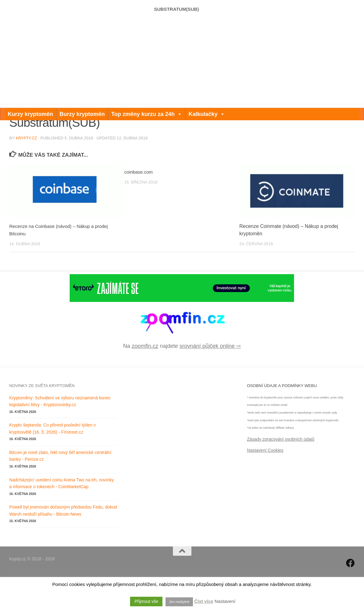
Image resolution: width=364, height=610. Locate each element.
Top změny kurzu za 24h (147, 114)
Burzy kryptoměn (82, 114)
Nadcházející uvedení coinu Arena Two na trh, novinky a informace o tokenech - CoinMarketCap (61, 518)
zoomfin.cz (145, 381)
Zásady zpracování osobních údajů (281, 474)
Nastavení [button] (225, 601)
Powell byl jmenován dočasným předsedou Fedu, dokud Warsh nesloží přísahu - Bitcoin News (63, 545)
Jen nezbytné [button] (179, 602)
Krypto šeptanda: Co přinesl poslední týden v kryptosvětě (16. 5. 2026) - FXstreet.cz (52, 463)
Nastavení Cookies (265, 485)
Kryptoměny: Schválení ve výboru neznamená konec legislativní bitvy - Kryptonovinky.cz (60, 436)
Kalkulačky (207, 114)
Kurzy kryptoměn (30, 114)
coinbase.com (139, 206)
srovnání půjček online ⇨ (210, 381)
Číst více (204, 601)
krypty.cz (27, 173)
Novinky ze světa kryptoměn (42, 420)
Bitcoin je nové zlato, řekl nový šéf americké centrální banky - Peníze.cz (60, 490)
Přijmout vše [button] (146, 601)
